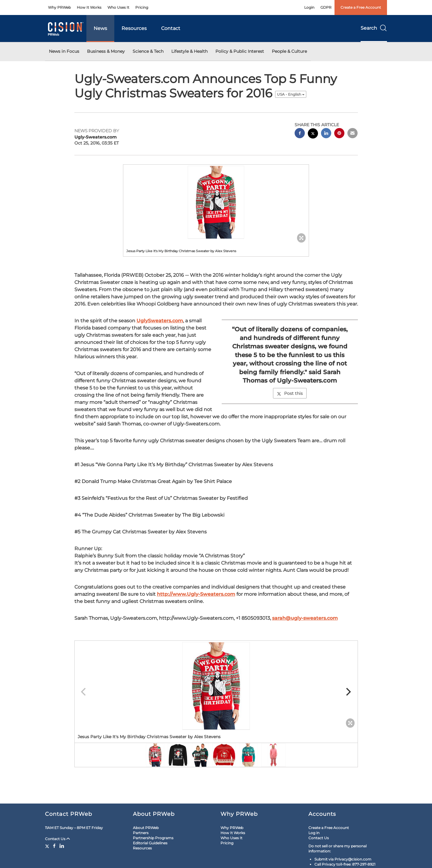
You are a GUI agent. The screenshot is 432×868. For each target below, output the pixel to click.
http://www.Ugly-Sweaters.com (196, 594)
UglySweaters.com (160, 321)
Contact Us (57, 839)
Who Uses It (118, 7)
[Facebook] (54, 846)
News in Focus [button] (64, 51)
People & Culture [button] (289, 51)
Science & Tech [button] (148, 51)
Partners (141, 833)
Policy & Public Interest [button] (240, 51)
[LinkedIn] (62, 846)
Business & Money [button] (106, 51)
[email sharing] (352, 134)
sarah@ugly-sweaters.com (305, 618)
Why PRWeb (59, 7)
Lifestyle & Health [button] (189, 51)
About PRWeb (146, 828)
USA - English (291, 94)
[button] (216, 202)
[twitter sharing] (313, 134)
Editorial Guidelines (150, 843)
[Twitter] (48, 846)
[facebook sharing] (300, 134)
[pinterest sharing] (339, 134)
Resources (134, 28)
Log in (314, 833)
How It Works (89, 7)
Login (309, 7)
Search (374, 28)
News (100, 28)
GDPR (326, 7)
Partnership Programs (153, 838)
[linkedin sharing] (326, 134)
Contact (171, 28)
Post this (290, 393)
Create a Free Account (361, 7)
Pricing (142, 7)
